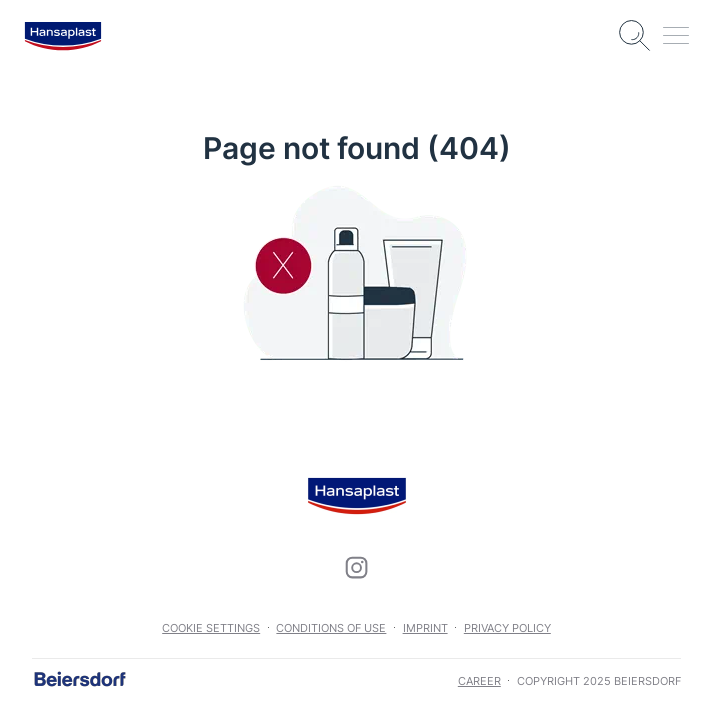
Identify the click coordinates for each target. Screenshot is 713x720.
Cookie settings (211, 628)
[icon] (357, 568)
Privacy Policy (507, 628)
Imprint (425, 628)
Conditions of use (331, 628)
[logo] (63, 36)
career (479, 681)
